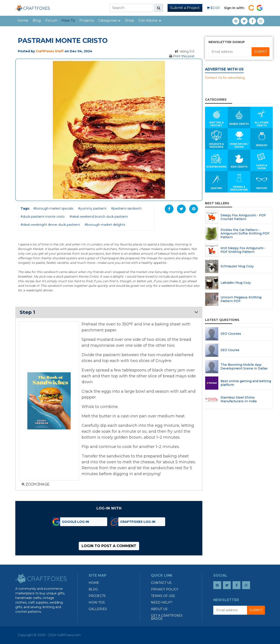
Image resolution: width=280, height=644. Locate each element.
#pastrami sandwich (126, 208)
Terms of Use (163, 596)
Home (23, 20)
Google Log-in (75, 522)
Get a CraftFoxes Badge (167, 617)
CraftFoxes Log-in (138, 522)
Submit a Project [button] (185, 8)
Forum (51, 20)
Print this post (184, 56)
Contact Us (161, 583)
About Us (159, 609)
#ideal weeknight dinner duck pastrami (50, 225)
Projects (87, 20)
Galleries (98, 609)
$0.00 (213, 8)
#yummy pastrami (92, 208)
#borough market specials (53, 208)
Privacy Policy (165, 589)
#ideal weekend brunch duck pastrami (99, 217)
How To (68, 20)
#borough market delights (105, 225)
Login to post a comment (109, 546)
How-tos (97, 602)
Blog (37, 20)
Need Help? (162, 602)
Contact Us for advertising (225, 78)
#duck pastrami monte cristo (43, 217)
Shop (129, 20)
